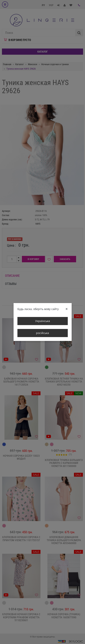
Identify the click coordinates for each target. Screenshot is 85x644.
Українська (43, 321)
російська (42, 333)
